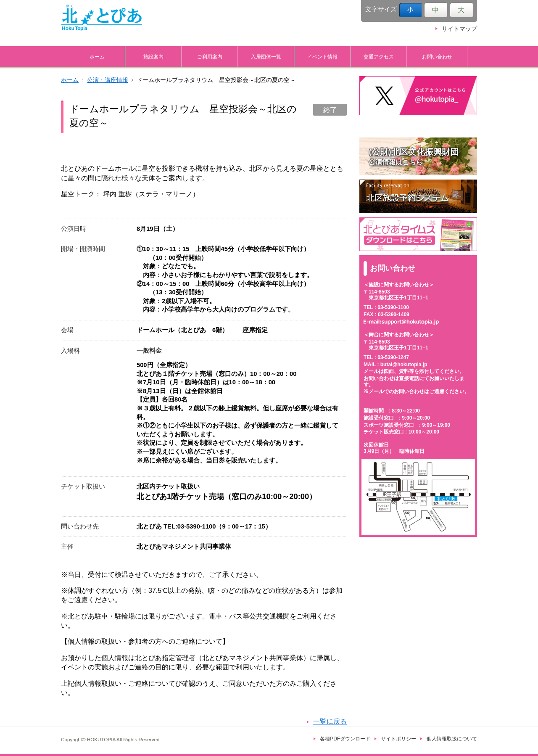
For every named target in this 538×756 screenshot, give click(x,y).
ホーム (97, 57)
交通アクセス (379, 57)
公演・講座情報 (108, 80)
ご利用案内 (210, 57)
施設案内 (153, 57)
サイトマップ (459, 29)
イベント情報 (322, 57)
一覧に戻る (330, 721)
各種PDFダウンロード (345, 739)
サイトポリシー (398, 739)
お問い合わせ (437, 57)
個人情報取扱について (452, 739)
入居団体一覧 (266, 57)
